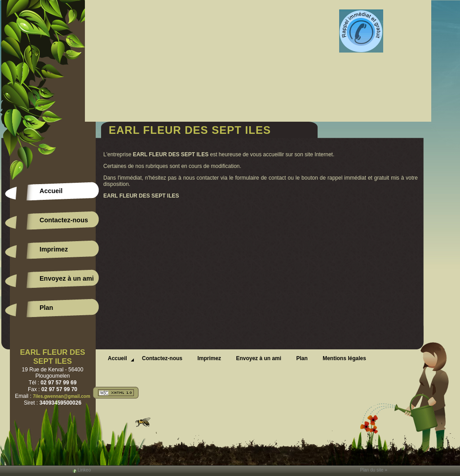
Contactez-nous (64, 220)
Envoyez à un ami (67, 278)
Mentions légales (344, 358)
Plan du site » (374, 470)
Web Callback (361, 31)
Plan (46, 308)
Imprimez (54, 249)
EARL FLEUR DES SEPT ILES (52, 357)
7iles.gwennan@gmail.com (62, 396)
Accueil (51, 191)
